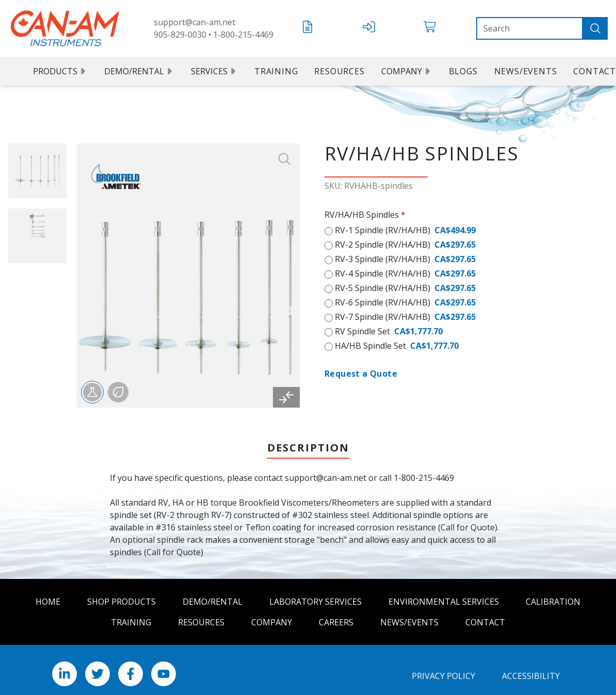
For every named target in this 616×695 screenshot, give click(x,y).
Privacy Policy (443, 676)
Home (48, 602)
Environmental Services (444, 602)
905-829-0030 (180, 35)
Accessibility (531, 676)
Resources (339, 71)
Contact (485, 622)
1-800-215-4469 (243, 35)
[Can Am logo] (65, 28)
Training (276, 71)
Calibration (553, 602)
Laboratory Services (315, 602)
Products (60, 71)
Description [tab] (308, 448)
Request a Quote (361, 374)
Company (407, 71)
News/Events (526, 71)
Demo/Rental (139, 71)
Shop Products (121, 602)
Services (214, 71)
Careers (336, 622)
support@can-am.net (194, 22)
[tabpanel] (308, 515)
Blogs (463, 71)
